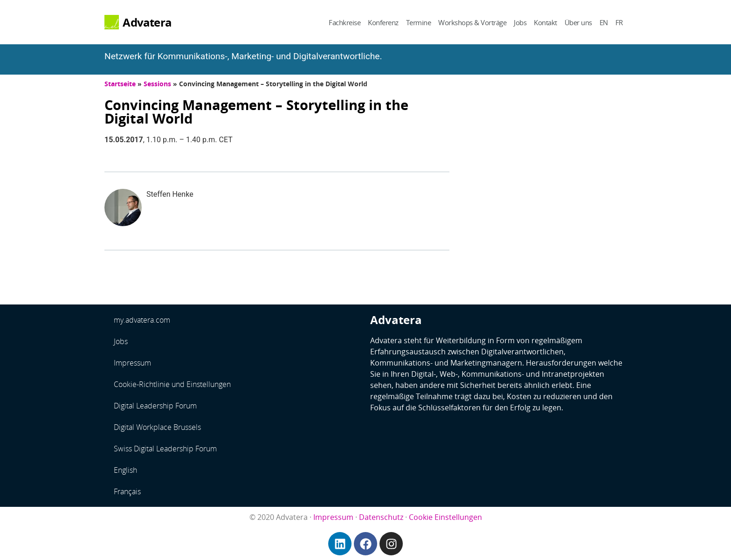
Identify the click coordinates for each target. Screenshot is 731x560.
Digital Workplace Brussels (157, 427)
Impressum (132, 363)
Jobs (520, 22)
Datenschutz (381, 517)
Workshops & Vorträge (472, 22)
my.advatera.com (142, 320)
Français (127, 491)
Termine (419, 22)
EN (604, 22)
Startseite (120, 84)
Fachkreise (345, 22)
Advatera (147, 22)
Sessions (157, 84)
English (125, 470)
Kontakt (545, 22)
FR (619, 22)
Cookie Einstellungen (445, 517)
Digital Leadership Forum (155, 406)
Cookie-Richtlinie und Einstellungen (172, 384)
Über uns (578, 22)
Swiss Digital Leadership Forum (165, 449)
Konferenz (383, 22)
